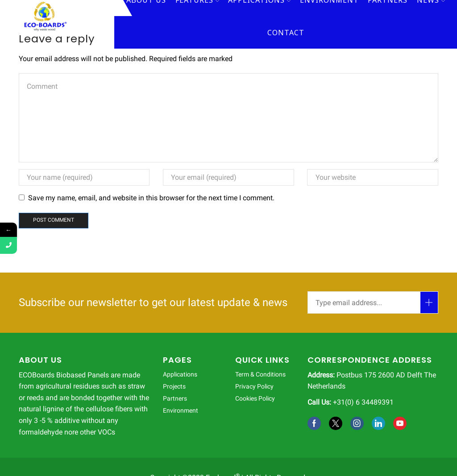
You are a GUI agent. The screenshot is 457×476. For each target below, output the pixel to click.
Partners (175, 398)
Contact (286, 33)
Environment (181, 410)
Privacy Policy (254, 386)
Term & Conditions (260, 374)
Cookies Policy (255, 398)
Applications (180, 374)
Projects (174, 386)
